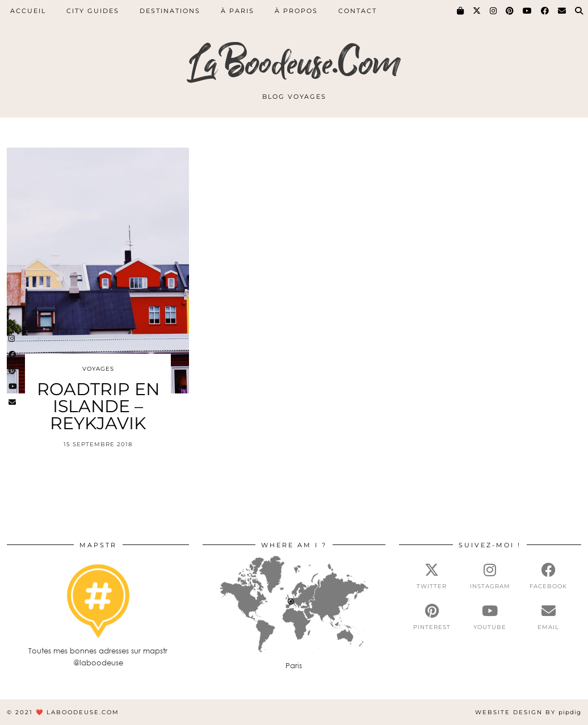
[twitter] (432, 576)
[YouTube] (528, 11)
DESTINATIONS (170, 11)
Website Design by (528, 712)
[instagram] (490, 576)
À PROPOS (296, 11)
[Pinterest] (510, 11)
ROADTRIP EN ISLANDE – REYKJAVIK (98, 406)
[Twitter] (477, 11)
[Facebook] (545, 11)
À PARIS (238, 11)
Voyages (98, 369)
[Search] (579, 11)
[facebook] (549, 576)
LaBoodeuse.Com (294, 64)
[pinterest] (432, 617)
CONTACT (358, 11)
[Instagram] (494, 11)
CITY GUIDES (93, 11)
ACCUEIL (28, 11)
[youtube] (490, 617)
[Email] (562, 11)
